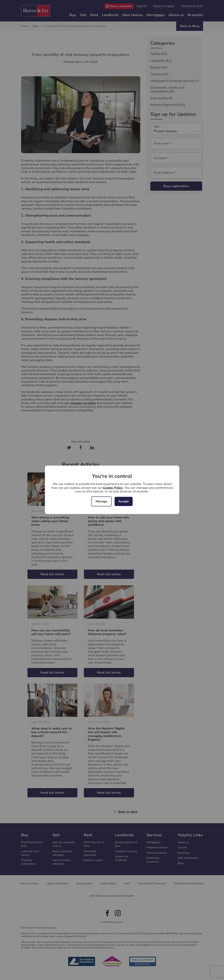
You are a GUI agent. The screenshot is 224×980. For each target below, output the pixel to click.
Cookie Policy (113, 488)
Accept (124, 501)
